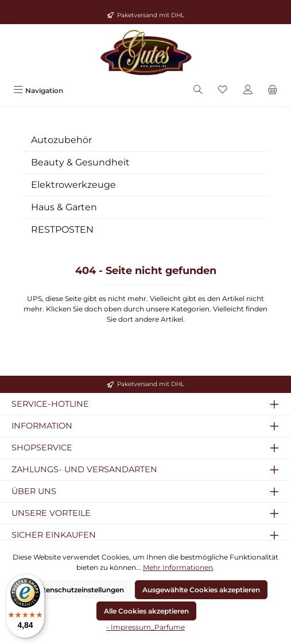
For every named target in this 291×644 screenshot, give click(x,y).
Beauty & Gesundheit (80, 162)
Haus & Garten (64, 207)
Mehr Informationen (178, 567)
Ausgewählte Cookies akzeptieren (201, 590)
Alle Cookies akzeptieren (146, 611)
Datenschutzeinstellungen (79, 590)
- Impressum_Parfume (145, 627)
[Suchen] (198, 90)
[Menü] (38, 90)
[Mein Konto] (248, 90)
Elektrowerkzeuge (73, 185)
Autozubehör (61, 140)
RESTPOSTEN (62, 230)
